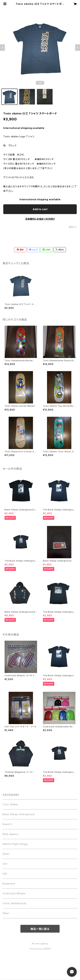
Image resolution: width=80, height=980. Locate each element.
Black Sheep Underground (19, 814)
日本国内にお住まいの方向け (40, 219)
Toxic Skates (10, 804)
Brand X (7, 824)
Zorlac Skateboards (14, 903)
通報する (73, 227)
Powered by (40, 949)
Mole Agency (11, 834)
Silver (6, 854)
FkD (5, 874)
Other (6, 913)
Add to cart (40, 209)
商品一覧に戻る (40, 929)
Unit (5, 864)
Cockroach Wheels (14, 893)
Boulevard (9, 884)
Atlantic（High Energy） (16, 844)
